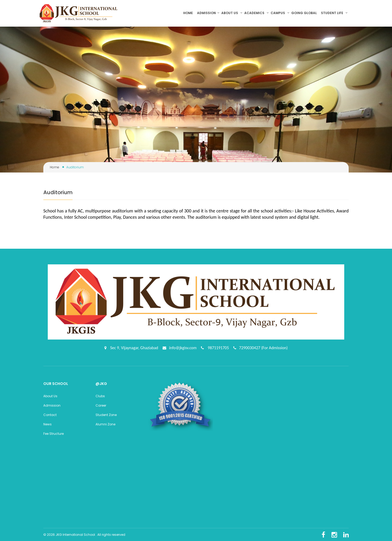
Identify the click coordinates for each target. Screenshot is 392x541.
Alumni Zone (105, 423)
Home (189, 13)
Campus (280, 13)
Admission (208, 13)
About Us (50, 395)
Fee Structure (54, 433)
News (47, 423)
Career (101, 405)
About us (232, 13)
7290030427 (250, 347)
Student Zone (106, 414)
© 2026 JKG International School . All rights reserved (84, 534)
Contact (50, 414)
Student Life (334, 13)
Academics (257, 13)
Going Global (304, 13)
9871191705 (218, 347)
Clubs (100, 395)
